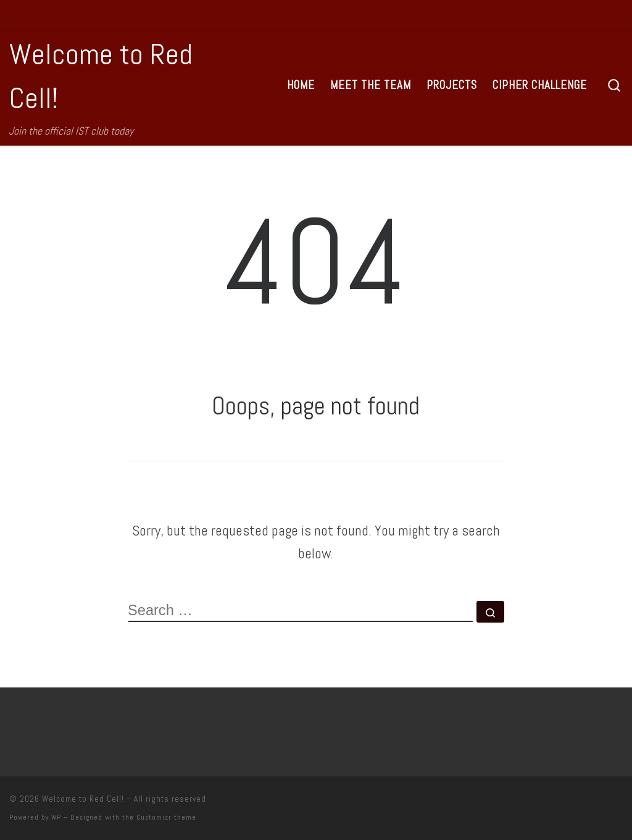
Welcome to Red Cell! (83, 799)
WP (56, 817)
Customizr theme (166, 817)
